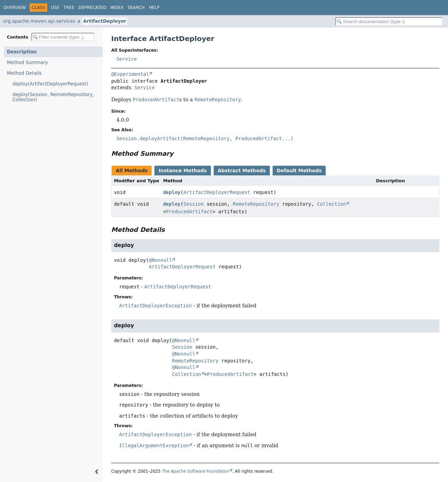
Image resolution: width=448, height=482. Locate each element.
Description (22, 52)
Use (55, 8)
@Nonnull (160, 260)
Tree (69, 8)
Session (194, 204)
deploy (172, 192)
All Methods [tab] (132, 171)
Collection (332, 204)
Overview (15, 8)
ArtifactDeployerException (156, 306)
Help (154, 8)
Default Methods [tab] (299, 171)
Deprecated (93, 8)
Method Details (24, 73)
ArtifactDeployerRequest (217, 192)
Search (136, 8)
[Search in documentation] (389, 22)
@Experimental (130, 74)
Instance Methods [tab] (182, 171)
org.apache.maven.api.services (39, 21)
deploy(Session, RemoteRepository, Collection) (53, 97)
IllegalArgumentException (154, 445)
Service (127, 59)
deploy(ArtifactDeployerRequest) (50, 84)
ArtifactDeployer (105, 21)
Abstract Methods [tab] (242, 171)
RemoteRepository (256, 204)
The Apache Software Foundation (196, 471)
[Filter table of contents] (63, 37)
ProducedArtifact (189, 212)
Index (117, 8)
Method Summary (27, 63)
